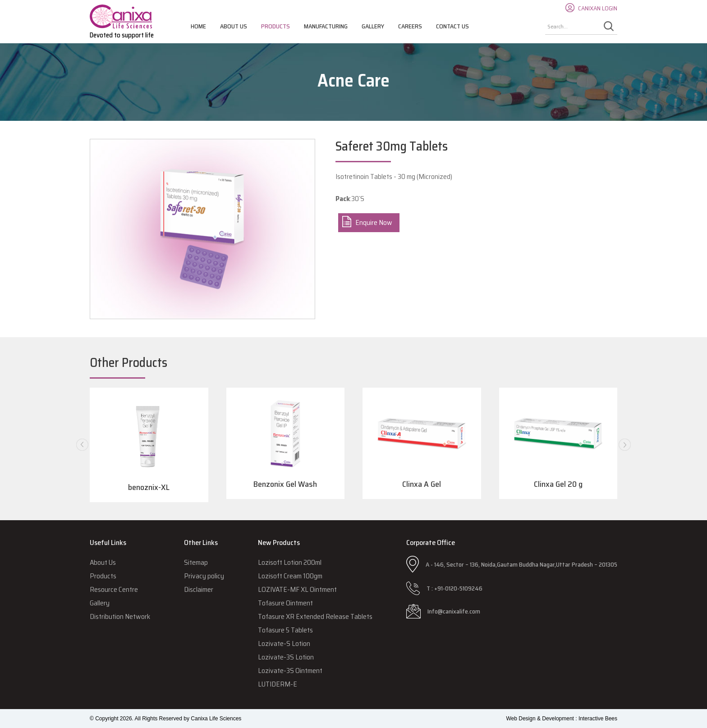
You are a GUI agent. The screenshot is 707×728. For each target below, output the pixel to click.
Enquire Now (374, 222)
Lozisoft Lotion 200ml (290, 562)
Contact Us (452, 26)
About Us (234, 26)
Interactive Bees (598, 719)
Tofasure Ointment (285, 603)
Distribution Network (120, 616)
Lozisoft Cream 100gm (290, 576)
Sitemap (196, 562)
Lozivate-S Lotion (284, 643)
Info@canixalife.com (454, 611)
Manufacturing (326, 26)
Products (275, 26)
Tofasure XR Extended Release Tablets (315, 616)
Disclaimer (199, 589)
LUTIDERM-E (278, 684)
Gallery (373, 26)
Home (198, 26)
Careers (410, 26)
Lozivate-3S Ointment (290, 671)
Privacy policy (204, 576)
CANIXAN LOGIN (598, 8)
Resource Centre (114, 589)
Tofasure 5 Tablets (285, 630)
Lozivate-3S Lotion (286, 657)
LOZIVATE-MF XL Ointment (297, 589)
